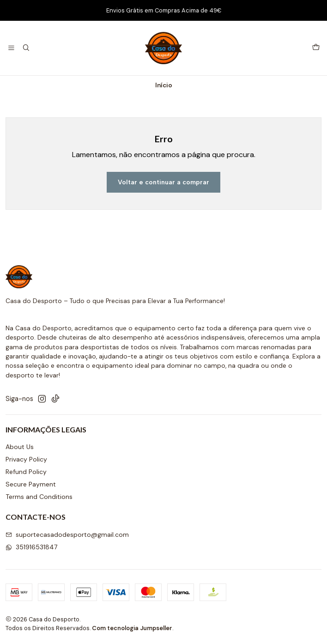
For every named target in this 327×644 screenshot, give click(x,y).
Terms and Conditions (39, 497)
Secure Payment (31, 484)
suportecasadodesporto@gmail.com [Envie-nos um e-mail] (67, 535)
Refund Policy (26, 472)
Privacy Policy (26, 459)
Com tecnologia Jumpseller (132, 628)
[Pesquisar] (26, 48)
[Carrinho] (316, 48)
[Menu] (11, 48)
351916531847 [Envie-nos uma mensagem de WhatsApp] (31, 547)
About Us (20, 447)
